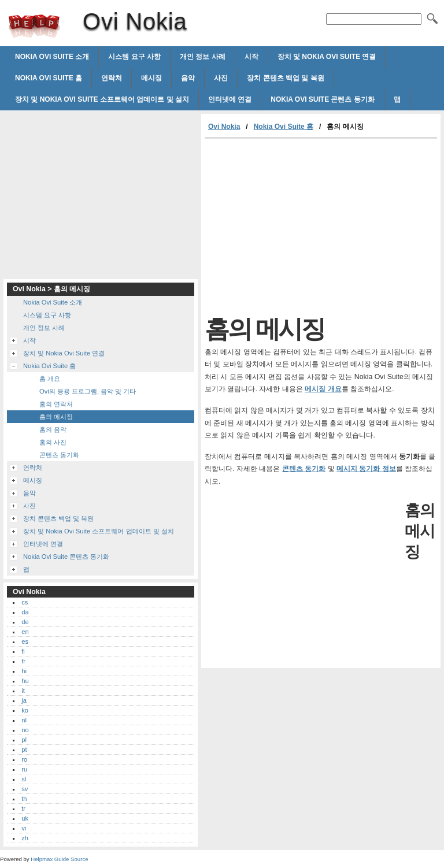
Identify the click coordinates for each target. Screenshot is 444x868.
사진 (221, 78)
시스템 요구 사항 (134, 57)
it (23, 691)
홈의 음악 (53, 429)
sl (24, 779)
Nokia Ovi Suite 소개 (52, 57)
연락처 (112, 78)
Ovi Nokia (34, 26)
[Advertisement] (302, 225)
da (25, 612)
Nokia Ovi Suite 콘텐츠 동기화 (323, 99)
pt (24, 750)
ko (25, 710)
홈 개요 (50, 379)
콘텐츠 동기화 (304, 469)
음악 (188, 78)
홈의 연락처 (56, 404)
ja (24, 700)
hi (24, 671)
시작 (251, 57)
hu (25, 681)
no (25, 730)
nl (24, 720)
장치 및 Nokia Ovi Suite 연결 (327, 57)
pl (24, 740)
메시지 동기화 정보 (366, 469)
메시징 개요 (323, 389)
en (25, 632)
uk (25, 818)
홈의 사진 (53, 442)
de (25, 622)
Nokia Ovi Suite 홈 (49, 78)
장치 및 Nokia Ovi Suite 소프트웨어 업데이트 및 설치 (102, 99)
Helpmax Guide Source (59, 859)
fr (23, 661)
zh (25, 838)
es (25, 641)
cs (25, 602)
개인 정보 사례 (203, 57)
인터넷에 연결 (230, 99)
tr (23, 808)
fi (23, 651)
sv (25, 789)
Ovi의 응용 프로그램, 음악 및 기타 (88, 391)
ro (24, 759)
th (24, 799)
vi (24, 828)
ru (24, 769)
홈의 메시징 (56, 417)
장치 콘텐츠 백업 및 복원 (285, 78)
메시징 (151, 78)
